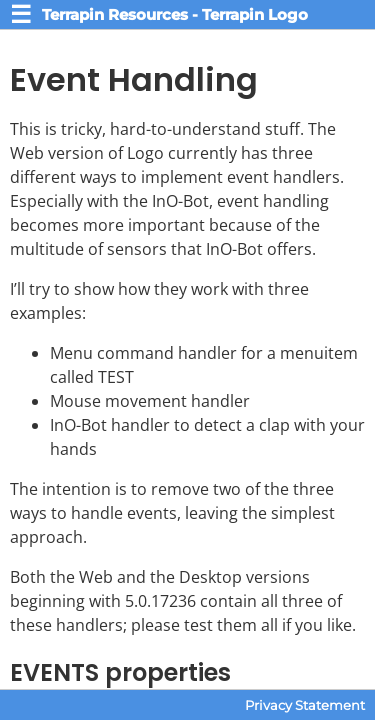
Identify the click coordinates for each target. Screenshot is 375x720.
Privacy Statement (305, 705)
